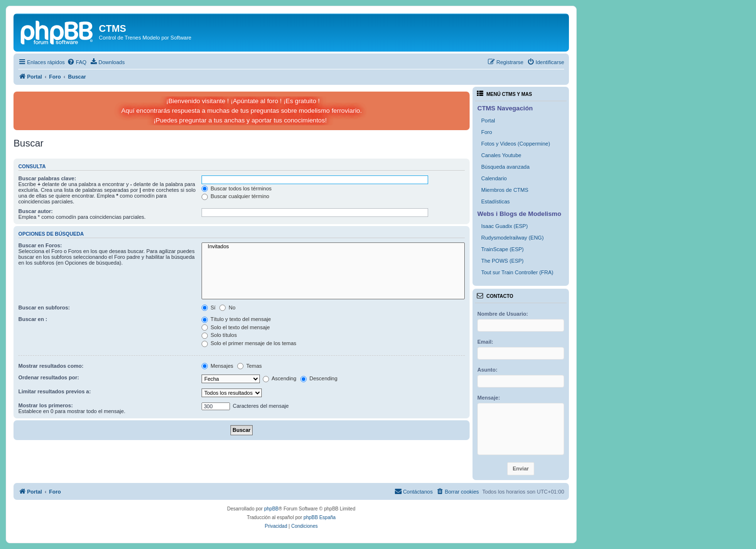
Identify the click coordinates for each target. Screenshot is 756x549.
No (227, 308)
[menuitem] (77, 62)
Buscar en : (33, 319)
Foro (487, 132)
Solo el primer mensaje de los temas (249, 343)
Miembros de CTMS (505, 190)
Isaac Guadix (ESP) (505, 226)
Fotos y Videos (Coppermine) (516, 144)
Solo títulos (219, 335)
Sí (209, 308)
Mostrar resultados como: (51, 366)
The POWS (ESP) (502, 261)
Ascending (280, 378)
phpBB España (319, 517)
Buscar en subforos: (44, 308)
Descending (319, 378)
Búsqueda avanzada (505, 167)
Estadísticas (495, 201)
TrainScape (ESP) (502, 249)
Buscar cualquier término (236, 196)
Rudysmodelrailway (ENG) (513, 238)
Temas (250, 366)
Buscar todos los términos (237, 188)
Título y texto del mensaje (236, 319)
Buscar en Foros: (40, 245)
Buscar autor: (36, 211)
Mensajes (217, 366)
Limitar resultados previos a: (54, 391)
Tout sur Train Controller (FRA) (517, 272)
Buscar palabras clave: (47, 178)
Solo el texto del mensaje (236, 327)
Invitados (333, 247)
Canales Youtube (501, 155)
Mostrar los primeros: (46, 405)
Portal (488, 121)
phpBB (271, 509)
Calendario (494, 178)
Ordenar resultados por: (49, 377)
